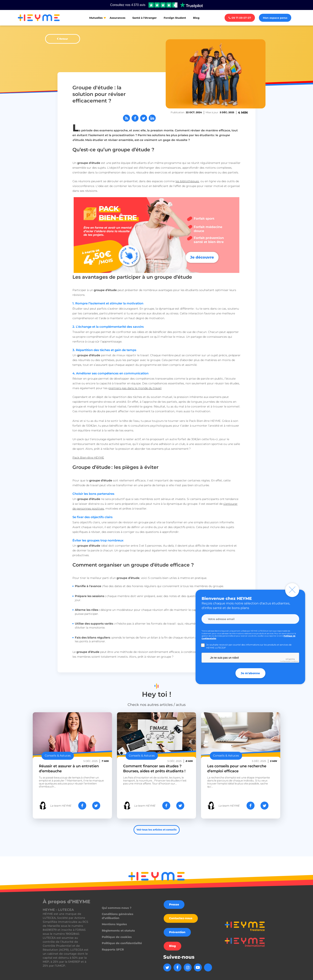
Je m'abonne (250, 673)
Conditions (294, 661)
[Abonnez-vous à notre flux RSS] (126, 118)
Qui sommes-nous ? (117, 908)
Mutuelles (96, 18)
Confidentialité (285, 661)
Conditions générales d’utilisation (118, 916)
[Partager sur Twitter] (144, 118)
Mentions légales (114, 924)
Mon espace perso (275, 18)
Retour (64, 39)
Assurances (117, 18)
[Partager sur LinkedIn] (152, 118)
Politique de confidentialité (122, 943)
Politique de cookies (117, 937)
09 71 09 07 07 (240, 18)
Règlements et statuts (118, 931)
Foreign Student (175, 18)
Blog (196, 18)
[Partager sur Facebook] (135, 118)
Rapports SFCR (113, 949)
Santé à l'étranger (145, 18)
